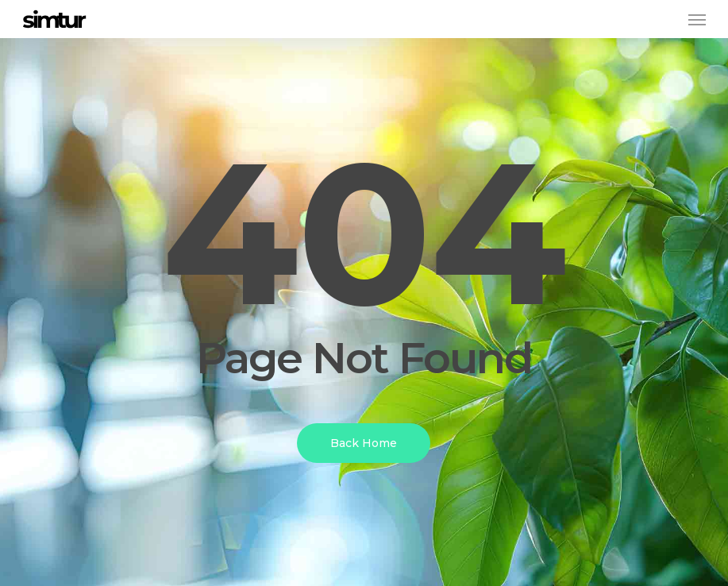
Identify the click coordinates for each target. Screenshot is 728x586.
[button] (697, 19)
